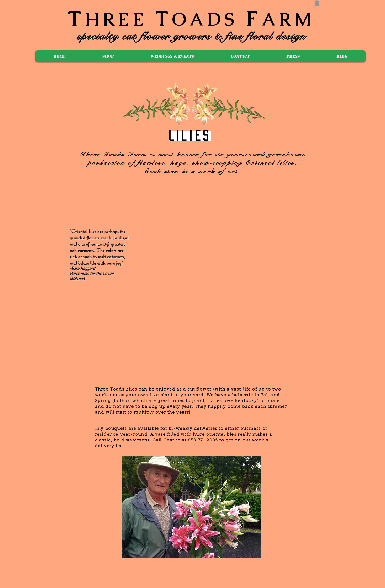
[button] (317, 3)
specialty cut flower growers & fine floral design (192, 36)
